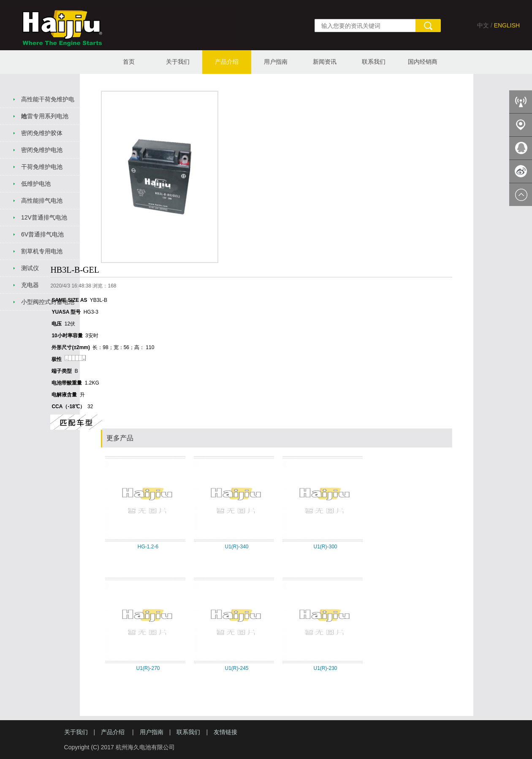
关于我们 (178, 62)
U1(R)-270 (148, 668)
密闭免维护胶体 (42, 133)
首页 (129, 62)
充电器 (30, 285)
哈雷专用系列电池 (45, 116)
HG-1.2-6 (148, 547)
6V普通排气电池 (42, 234)
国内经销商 (423, 62)
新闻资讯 (325, 62)
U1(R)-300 (325, 547)
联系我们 (374, 62)
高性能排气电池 (42, 201)
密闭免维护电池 (42, 150)
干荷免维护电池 (42, 167)
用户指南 (276, 62)
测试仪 (30, 268)
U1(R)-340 (236, 547)
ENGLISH (507, 25)
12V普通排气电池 (44, 217)
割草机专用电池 (42, 251)
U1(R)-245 (236, 668)
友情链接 (225, 732)
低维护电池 (36, 184)
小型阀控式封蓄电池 (48, 302)
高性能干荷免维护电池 (48, 102)
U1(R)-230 (325, 668)
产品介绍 (227, 62)
